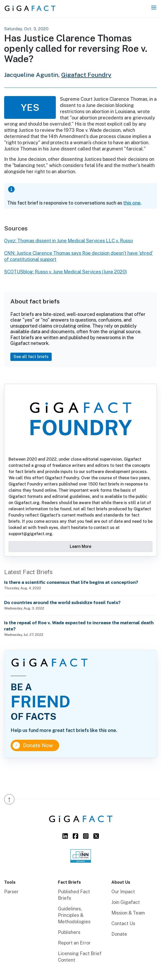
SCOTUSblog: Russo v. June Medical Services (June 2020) (66, 272)
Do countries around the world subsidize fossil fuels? (62, 602)
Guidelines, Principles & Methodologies (74, 915)
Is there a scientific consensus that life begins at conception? (71, 582)
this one (132, 203)
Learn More (80, 546)
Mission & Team (128, 913)
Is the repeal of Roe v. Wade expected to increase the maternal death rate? (79, 626)
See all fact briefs (31, 357)
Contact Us (123, 923)
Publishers (69, 932)
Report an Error (74, 943)
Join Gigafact (126, 902)
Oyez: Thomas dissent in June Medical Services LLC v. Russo (68, 241)
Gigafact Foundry (86, 75)
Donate (119, 934)
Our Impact (123, 892)
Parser (11, 892)
